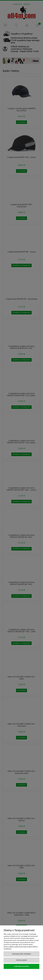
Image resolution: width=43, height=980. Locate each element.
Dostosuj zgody (21, 960)
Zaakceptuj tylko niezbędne (22, 954)
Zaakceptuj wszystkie (21, 966)
